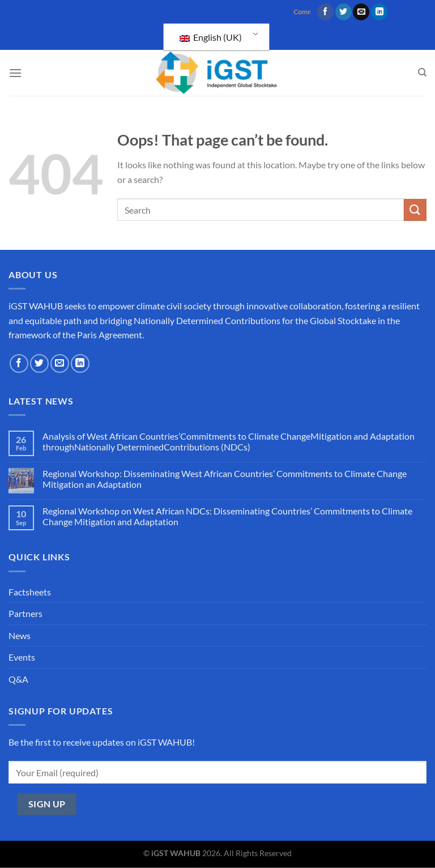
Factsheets (30, 592)
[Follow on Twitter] (344, 12)
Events (22, 657)
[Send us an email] (361, 12)
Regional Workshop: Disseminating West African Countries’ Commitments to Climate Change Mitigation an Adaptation (225, 479)
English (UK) (211, 37)
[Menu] (15, 73)
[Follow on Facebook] (325, 12)
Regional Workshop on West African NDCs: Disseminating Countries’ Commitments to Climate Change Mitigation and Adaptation (227, 516)
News (20, 635)
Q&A (18, 679)
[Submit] (415, 210)
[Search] (422, 73)
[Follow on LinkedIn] (379, 12)
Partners (25, 613)
